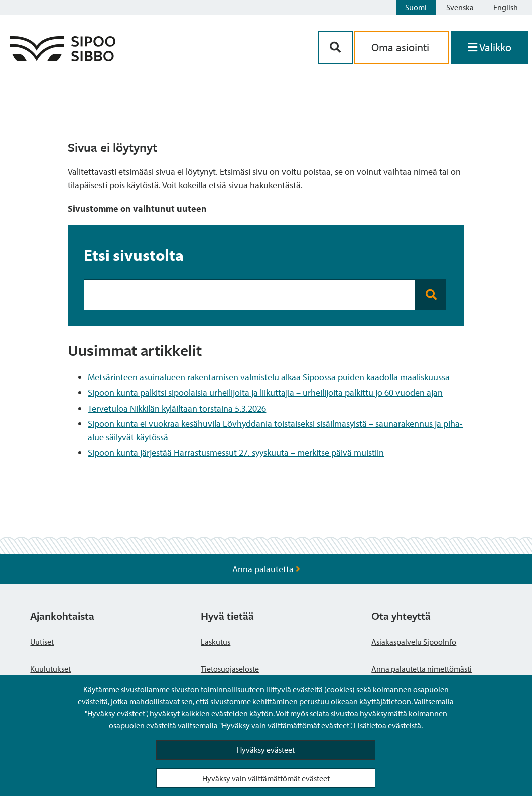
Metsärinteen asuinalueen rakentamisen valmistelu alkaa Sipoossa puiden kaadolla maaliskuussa (269, 377)
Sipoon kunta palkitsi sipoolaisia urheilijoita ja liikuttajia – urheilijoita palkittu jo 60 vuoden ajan (265, 393)
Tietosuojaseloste (230, 669)
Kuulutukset (50, 669)
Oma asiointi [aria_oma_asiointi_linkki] (402, 47)
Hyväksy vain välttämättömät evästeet (266, 778)
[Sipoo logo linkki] (63, 58)
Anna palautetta (266, 569)
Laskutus (216, 642)
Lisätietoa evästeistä (387, 725)
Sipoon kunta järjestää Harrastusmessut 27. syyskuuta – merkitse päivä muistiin (236, 452)
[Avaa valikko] (490, 47)
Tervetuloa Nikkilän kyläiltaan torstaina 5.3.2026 (177, 408)
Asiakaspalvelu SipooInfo (414, 642)
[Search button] (431, 295)
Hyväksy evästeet (266, 750)
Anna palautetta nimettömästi (422, 669)
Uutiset (42, 642)
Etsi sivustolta (134, 255)
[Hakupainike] (335, 47)
